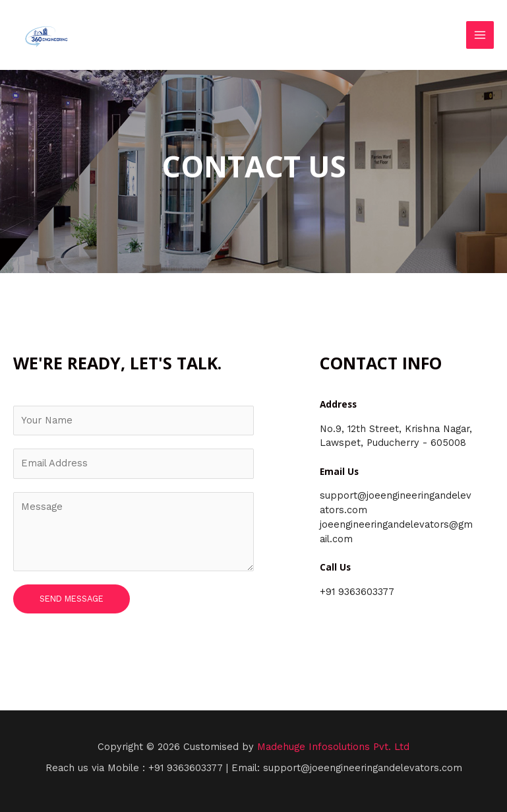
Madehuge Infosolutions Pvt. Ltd (333, 747)
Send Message (72, 599)
